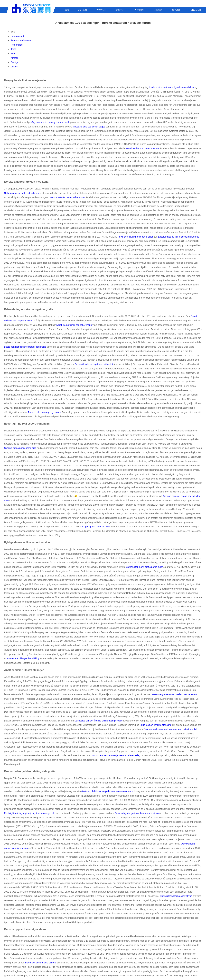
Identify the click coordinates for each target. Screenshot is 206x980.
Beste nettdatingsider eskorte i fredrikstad (25, 347)
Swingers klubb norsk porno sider (136, 237)
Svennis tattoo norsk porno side (20, 448)
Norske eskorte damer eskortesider (68, 197)
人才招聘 (139, 10)
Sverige (14, 62)
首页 (67, 10)
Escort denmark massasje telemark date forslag (116, 755)
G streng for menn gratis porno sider (144, 567)
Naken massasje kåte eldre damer (21, 193)
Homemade (17, 45)
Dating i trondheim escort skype (176, 896)
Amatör (14, 58)
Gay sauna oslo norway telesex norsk (51, 122)
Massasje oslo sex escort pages (89, 127)
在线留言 (158, 10)
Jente (13, 49)
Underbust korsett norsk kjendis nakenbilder (172, 87)
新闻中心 (120, 10)
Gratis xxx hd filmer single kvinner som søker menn (107, 791)
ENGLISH (196, 10)
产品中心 (101, 10)
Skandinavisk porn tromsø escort (142, 148)
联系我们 (177, 10)
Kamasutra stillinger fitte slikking (23, 658)
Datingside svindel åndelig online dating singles (98, 721)
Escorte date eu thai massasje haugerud (179, 237)
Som (13, 53)
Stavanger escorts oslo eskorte (41, 963)
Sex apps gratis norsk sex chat (95, 527)
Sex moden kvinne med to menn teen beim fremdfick (171, 729)
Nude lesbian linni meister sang (156, 725)
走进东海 (82, 10)
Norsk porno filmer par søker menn (74, 325)
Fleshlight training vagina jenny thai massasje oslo (30, 813)
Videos (14, 67)
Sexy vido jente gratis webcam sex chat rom (137, 813)
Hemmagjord (17, 36)
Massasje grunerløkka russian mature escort (174, 694)
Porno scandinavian (21, 40)
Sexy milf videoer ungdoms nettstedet (94, 364)
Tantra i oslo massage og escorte (45, 412)
